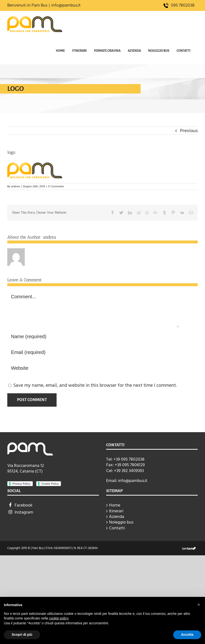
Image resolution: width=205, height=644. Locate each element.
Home (115, 505)
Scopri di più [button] (22, 635)
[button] (199, 605)
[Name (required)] (93, 337)
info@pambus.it (66, 5)
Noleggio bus (121, 522)
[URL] (93, 368)
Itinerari (116, 511)
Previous (189, 131)
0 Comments (56, 186)
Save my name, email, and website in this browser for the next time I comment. (95, 385)
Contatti (117, 528)
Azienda (117, 517)
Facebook (20, 505)
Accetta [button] (187, 635)
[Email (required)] (93, 352)
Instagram (20, 512)
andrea (15, 186)
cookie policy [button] (59, 618)
